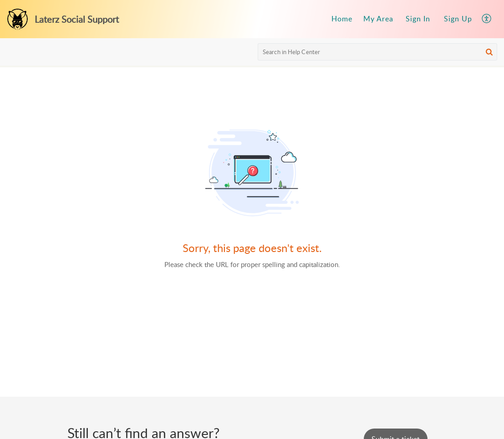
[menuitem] (342, 19)
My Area (378, 19)
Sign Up (458, 19)
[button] (487, 19)
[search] (377, 52)
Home (342, 19)
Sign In (418, 19)
